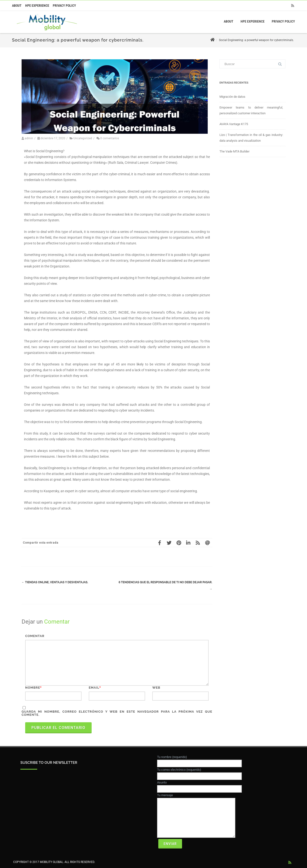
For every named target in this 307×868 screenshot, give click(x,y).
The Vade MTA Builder (234, 151)
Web (156, 688)
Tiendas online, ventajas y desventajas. (55, 582)
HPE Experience (37, 6)
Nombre (33, 688)
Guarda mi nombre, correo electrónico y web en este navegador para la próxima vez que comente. (117, 713)
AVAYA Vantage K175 (234, 124)
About (17, 6)
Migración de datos (232, 97)
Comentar (35, 636)
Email (94, 688)
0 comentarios (110, 138)
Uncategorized (83, 138)
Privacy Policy (64, 6)
